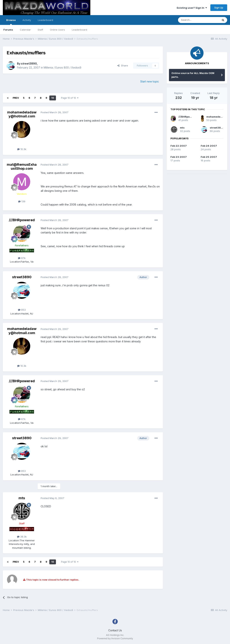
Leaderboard (79, 30)
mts (22, 498)
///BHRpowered (22, 220)
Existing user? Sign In (192, 8)
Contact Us (115, 630)
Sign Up (219, 8)
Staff (40, 30)
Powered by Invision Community (115, 638)
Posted (55, 112)
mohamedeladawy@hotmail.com (22, 114)
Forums (8, 30)
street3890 (29, 64)
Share (123, 65)
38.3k (22, 537)
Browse (11, 22)
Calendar (25, 30)
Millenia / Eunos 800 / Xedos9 (62, 67)
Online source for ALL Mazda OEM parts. (193, 75)
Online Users (57, 30)
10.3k (22, 149)
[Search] (198, 20)
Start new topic (150, 81)
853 (22, 310)
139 (22, 201)
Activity (27, 20)
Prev (16, 98)
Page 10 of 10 (70, 98)
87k (22, 258)
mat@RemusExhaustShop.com (22, 167)
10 (53, 98)
